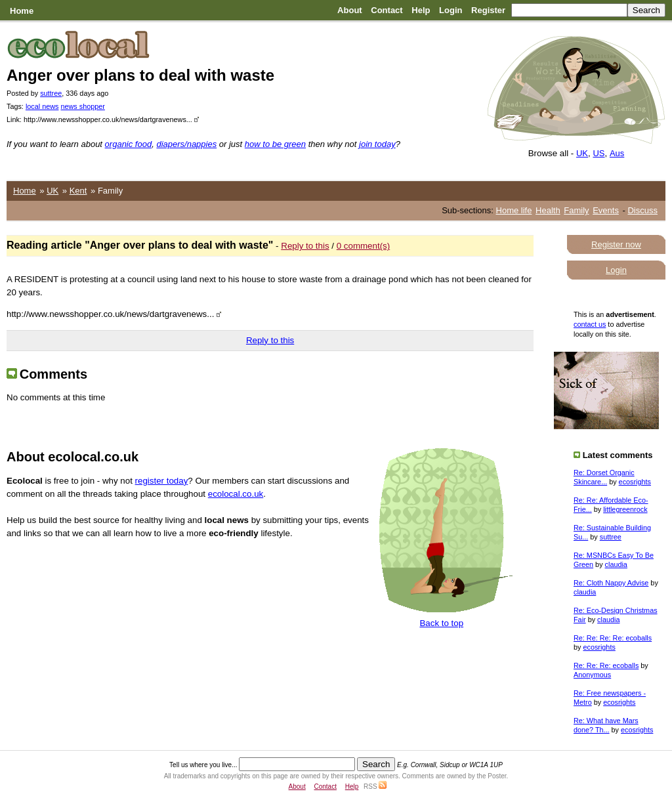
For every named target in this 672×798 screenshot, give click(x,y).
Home (22, 11)
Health (548, 210)
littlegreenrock (625, 509)
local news (42, 106)
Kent (78, 191)
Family (576, 210)
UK (582, 153)
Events (606, 210)
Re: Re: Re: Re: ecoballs (613, 638)
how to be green (275, 144)
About (350, 10)
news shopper (82, 106)
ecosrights (635, 482)
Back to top (441, 623)
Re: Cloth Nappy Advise (611, 583)
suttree (51, 93)
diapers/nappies (186, 144)
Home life (514, 210)
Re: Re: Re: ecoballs (606, 665)
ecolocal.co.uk (236, 494)
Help (421, 10)
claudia (616, 564)
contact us (590, 324)
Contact (387, 10)
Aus (617, 153)
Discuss (642, 210)
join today (377, 144)
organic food (129, 144)
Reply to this (305, 246)
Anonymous (592, 675)
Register (488, 10)
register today (162, 481)
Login (451, 10)
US (598, 153)
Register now (616, 244)
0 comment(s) (363, 246)
